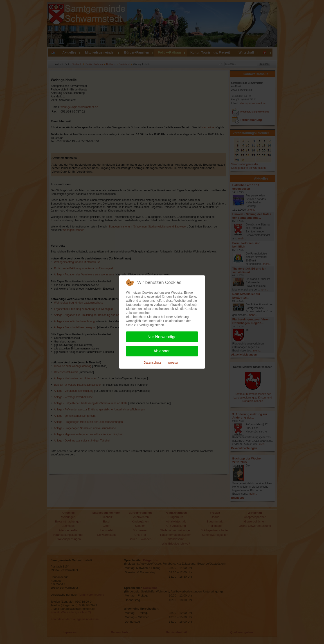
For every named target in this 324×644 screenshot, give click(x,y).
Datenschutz (153, 363)
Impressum (172, 363)
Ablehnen (162, 351)
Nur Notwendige (162, 337)
